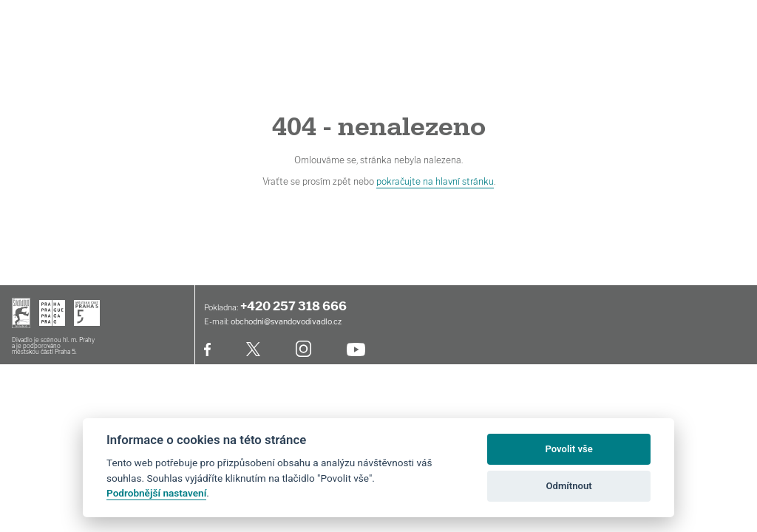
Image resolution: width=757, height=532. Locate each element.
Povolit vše (568, 449)
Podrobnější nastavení (156, 493)
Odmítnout (569, 486)
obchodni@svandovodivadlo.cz (286, 322)
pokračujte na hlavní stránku (435, 181)
